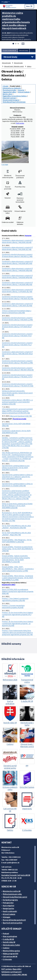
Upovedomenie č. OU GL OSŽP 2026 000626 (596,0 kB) (16, 425)
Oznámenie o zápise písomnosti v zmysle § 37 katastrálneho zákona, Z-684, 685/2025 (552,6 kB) (17, 354)
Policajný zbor (8, 903)
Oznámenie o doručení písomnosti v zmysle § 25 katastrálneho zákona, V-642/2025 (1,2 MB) (17, 319)
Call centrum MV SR (10, 957)
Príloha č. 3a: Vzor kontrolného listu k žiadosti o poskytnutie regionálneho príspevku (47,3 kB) (17, 614)
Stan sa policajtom (10, 936)
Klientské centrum (9, 98)
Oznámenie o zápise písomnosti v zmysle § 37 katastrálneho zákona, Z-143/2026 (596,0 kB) (17, 284)
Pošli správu (20, 123)
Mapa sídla (17, 969)
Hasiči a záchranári (10, 911)
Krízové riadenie (24, 92)
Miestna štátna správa (11, 951)
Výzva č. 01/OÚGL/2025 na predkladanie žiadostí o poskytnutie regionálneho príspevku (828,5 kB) (18, 591)
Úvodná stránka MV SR (9, 51)
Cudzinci (6, 948)
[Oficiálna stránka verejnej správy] (7, 2)
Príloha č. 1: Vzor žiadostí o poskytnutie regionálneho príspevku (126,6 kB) (15, 599)
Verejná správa (8, 909)
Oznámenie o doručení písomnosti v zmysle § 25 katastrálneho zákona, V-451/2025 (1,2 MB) (17, 362)
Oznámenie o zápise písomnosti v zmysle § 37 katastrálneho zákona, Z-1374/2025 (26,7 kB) (17, 291)
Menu (29, 6)
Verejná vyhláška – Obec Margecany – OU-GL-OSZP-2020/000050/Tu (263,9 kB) (17, 541)
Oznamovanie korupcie (11, 100)
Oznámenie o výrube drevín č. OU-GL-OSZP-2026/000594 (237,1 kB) (16, 432)
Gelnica (29, 66)
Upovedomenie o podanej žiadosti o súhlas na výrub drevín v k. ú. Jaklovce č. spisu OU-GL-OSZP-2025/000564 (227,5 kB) (17, 477)
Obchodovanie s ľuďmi (11, 945)
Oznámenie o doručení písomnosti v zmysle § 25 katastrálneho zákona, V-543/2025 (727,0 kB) (17, 336)
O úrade (5, 86)
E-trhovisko (7, 959)
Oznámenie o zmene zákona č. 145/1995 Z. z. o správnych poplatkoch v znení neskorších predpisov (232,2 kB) (17, 402)
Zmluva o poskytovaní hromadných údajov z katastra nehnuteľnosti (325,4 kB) (17, 312)
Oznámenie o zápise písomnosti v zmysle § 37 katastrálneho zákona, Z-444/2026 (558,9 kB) (17, 269)
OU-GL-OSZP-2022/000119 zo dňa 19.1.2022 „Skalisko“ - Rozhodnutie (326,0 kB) (16, 527)
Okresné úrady (24, 51)
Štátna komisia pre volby (12, 894)
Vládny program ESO (11, 954)
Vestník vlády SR (9, 942)
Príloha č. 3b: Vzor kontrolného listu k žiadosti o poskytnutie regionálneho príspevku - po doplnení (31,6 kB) (18, 623)
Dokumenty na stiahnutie (12, 88)
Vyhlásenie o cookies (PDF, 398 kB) (14, 975)
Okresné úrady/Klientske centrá (15, 897)
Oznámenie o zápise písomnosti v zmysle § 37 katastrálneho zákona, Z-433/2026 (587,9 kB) (17, 262)
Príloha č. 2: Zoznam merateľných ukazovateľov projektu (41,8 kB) (13, 606)
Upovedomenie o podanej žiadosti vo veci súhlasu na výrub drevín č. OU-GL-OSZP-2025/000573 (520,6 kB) (16, 468)
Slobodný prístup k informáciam (14, 102)
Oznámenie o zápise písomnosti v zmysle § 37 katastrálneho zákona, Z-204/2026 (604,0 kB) (17, 276)
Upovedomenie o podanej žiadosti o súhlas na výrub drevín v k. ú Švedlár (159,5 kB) (17, 485)
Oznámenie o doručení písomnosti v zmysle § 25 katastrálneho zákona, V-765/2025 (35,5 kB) (18, 298)
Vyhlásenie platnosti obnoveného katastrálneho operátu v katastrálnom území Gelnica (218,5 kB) (17, 393)
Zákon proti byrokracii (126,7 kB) (21, 416)
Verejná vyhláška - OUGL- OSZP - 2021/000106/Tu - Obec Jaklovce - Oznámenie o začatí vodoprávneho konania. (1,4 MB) (18, 569)
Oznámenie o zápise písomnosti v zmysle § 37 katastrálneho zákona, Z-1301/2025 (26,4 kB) (17, 305)
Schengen (7, 917)
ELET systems (7, 969)
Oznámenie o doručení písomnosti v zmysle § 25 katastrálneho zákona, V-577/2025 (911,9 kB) (17, 327)
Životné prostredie (9, 90)
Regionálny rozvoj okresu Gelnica (15, 96)
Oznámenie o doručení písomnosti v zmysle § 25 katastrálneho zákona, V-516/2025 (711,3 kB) (17, 345)
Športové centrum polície (13, 923)
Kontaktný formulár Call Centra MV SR (16, 875)
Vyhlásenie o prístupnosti (11, 972)
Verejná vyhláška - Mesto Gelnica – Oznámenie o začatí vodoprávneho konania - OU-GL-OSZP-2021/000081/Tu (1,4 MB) (18, 578)
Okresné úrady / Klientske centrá (14, 66)
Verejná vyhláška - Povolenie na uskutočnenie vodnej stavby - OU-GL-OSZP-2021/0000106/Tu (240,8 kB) (18, 549)
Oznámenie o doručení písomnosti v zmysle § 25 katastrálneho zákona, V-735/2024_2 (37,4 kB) (17, 377)
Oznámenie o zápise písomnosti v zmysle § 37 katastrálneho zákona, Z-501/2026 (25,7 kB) (17, 248)
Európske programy (10, 900)
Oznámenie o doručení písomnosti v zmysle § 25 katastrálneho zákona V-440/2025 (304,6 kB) (18, 369)
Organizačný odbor (9, 92)
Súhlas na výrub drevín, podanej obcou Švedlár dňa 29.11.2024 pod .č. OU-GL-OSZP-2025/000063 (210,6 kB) (17, 506)
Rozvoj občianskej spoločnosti (14, 920)
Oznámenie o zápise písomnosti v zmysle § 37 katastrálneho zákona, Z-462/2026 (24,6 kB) (17, 241)
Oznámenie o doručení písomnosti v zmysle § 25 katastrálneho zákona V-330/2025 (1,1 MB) (17, 255)
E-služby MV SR (8, 939)
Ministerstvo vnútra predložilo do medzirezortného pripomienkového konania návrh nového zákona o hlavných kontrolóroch (16, 21)
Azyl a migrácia (9, 906)
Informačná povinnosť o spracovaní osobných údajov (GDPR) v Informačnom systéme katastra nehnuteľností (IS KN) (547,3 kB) (17, 411)
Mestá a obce (7, 94)
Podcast (6, 934)
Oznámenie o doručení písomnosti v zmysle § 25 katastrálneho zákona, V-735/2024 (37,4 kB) (18, 385)
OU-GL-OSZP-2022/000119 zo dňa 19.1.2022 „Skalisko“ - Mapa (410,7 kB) (16, 534)
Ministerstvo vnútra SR (12, 891)
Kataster (21, 90)
